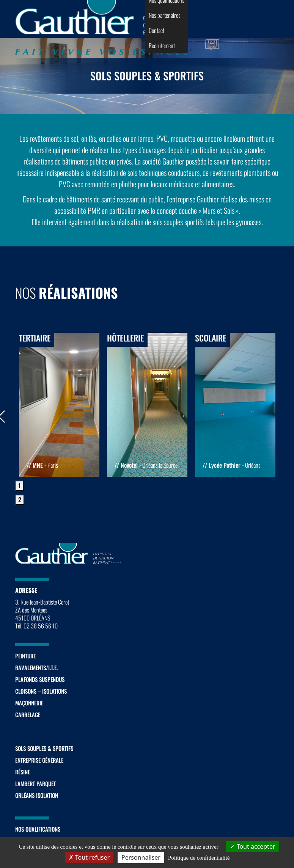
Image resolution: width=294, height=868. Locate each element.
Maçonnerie (29, 703)
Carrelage (28, 714)
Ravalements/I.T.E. (36, 667)
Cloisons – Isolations (41, 691)
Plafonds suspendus (40, 679)
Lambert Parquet (35, 783)
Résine (23, 772)
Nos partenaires (165, 15)
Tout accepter (252, 846)
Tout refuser (89, 857)
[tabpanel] (59, 405)
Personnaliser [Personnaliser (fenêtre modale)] (141, 857)
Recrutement (162, 45)
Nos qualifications (38, 829)
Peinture (25, 656)
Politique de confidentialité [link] (199, 858)
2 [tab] (20, 500)
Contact (156, 30)
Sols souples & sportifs (44, 748)
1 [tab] (19, 486)
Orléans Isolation (37, 795)
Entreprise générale (39, 760)
